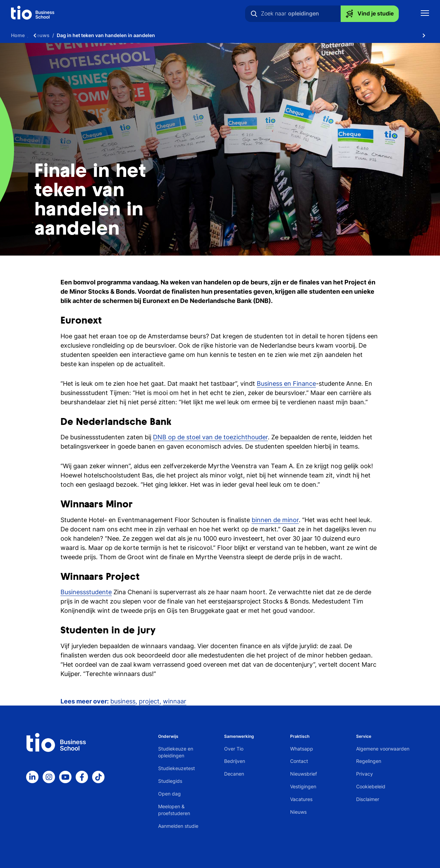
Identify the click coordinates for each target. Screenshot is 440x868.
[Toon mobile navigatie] (425, 14)
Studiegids (170, 781)
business (123, 701)
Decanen (234, 774)
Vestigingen (303, 786)
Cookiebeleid (371, 786)
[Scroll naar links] (35, 35)
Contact (299, 761)
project (149, 701)
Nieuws (298, 812)
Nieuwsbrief (304, 774)
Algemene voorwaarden (383, 749)
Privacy (365, 774)
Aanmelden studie (178, 826)
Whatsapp (302, 749)
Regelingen (369, 761)
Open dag (169, 794)
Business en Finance (286, 384)
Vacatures (301, 799)
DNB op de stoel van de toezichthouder (210, 437)
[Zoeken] (254, 14)
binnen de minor (275, 520)
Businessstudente (86, 592)
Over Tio (234, 749)
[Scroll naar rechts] (424, 35)
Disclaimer (368, 799)
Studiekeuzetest (177, 768)
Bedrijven (235, 761)
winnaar (175, 701)
